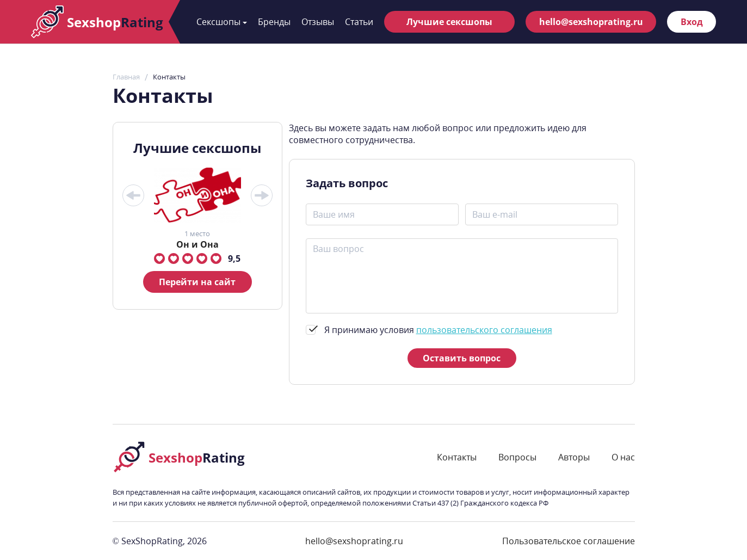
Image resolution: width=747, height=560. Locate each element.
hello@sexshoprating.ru (591, 22)
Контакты (457, 457)
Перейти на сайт (197, 282)
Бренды (274, 22)
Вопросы (517, 457)
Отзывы (318, 22)
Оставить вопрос (462, 358)
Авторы (574, 457)
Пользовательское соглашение (569, 541)
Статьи (359, 22)
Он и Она (197, 244)
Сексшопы (222, 22)
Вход (692, 22)
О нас (623, 457)
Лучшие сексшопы (449, 22)
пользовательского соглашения (484, 330)
